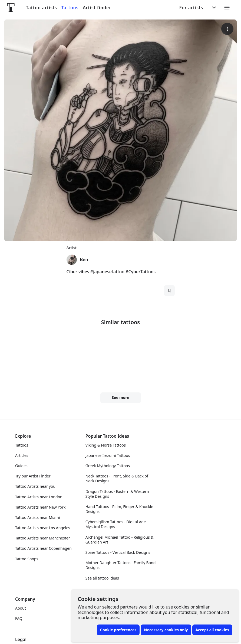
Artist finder (97, 8)
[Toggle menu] (227, 8)
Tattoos (70, 8)
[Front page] (11, 8)
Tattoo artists (42, 8)
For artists (191, 8)
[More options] (227, 29)
